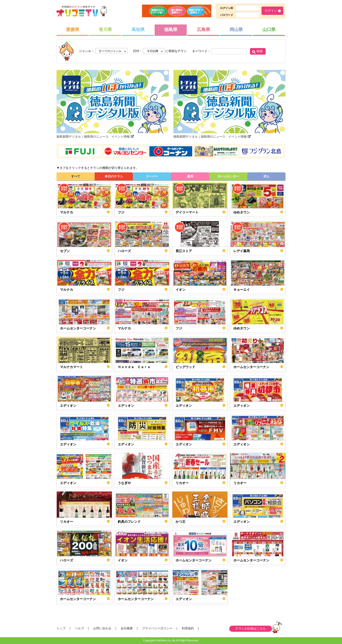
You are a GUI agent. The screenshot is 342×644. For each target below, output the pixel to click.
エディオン (68, 406)
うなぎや (124, 483)
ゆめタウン (242, 212)
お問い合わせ (102, 628)
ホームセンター (228, 176)
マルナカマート (71, 367)
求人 (267, 176)
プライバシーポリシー (157, 628)
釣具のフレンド (129, 522)
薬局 (190, 176)
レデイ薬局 (242, 251)
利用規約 (188, 628)
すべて (76, 176)
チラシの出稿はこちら (251, 628)
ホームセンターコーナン (78, 328)
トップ (61, 628)
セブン (65, 251)
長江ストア (184, 251)
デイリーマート (187, 212)
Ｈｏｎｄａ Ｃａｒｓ (134, 367)
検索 (260, 51)
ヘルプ (79, 628)
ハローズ (124, 251)
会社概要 (127, 628)
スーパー (152, 176)
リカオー (182, 483)
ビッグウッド (185, 367)
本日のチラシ (114, 176)
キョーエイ (242, 290)
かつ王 (180, 522)
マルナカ (67, 212)
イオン (180, 290)
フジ (121, 212)
